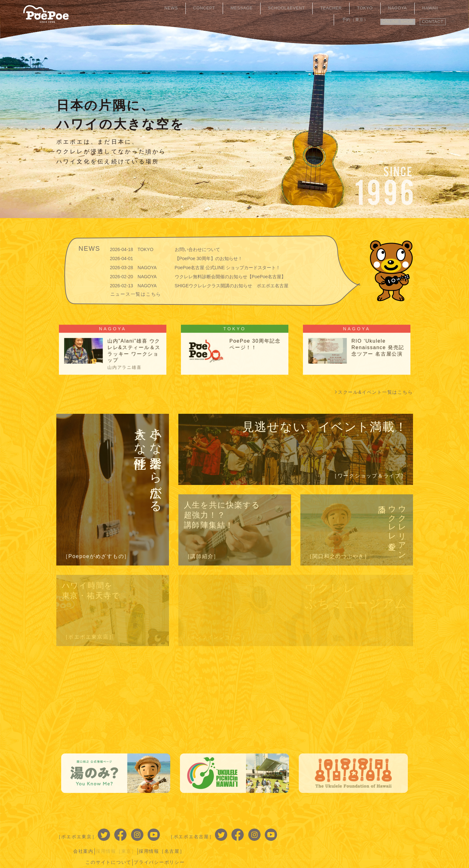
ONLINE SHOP (390, 18)
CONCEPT (209, 8)
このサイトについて (332, 841)
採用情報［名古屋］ (388, 831)
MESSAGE (240, 8)
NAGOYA (372, 8)
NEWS (183, 8)
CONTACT (430, 18)
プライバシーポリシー (385, 841)
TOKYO (347, 8)
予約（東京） (428, 8)
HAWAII (398, 8)
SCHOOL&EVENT (281, 8)
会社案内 (304, 831)
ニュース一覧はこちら (136, 294)
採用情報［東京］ (340, 831)
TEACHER (320, 8)
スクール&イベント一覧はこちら (375, 392)
